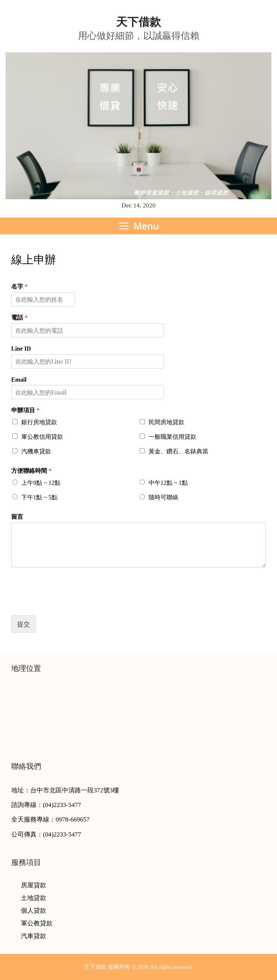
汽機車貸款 (36, 451)
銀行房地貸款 (39, 422)
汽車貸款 (34, 936)
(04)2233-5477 (62, 805)
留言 (17, 517)
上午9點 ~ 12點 (41, 483)
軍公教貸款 (37, 923)
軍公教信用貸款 (42, 437)
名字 (19, 286)
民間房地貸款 (166, 422)
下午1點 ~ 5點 (39, 497)
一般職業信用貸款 (172, 437)
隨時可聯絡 (164, 497)
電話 (19, 318)
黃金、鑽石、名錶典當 (178, 451)
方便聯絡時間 (31, 471)
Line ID (21, 349)
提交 (24, 624)
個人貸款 (34, 911)
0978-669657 (73, 819)
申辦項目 (25, 410)
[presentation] (68, 603)
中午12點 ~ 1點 (168, 483)
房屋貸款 (34, 885)
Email (19, 380)
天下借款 (138, 22)
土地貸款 (34, 898)
